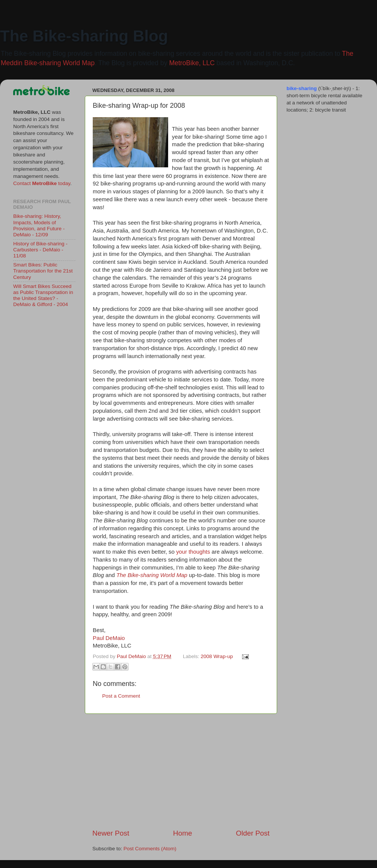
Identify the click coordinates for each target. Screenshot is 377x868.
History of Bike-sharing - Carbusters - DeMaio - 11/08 (40, 250)
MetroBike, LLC (192, 63)
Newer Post (111, 833)
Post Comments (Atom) (150, 849)
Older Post (253, 833)
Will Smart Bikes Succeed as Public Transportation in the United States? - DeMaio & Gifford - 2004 (43, 295)
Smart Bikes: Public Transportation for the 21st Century (43, 271)
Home (182, 833)
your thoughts (193, 552)
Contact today (42, 183)
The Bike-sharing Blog (84, 36)
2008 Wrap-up (217, 656)
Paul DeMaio (109, 638)
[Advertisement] (181, 771)
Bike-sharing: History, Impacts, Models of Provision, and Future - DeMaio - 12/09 (39, 225)
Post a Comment (121, 696)
